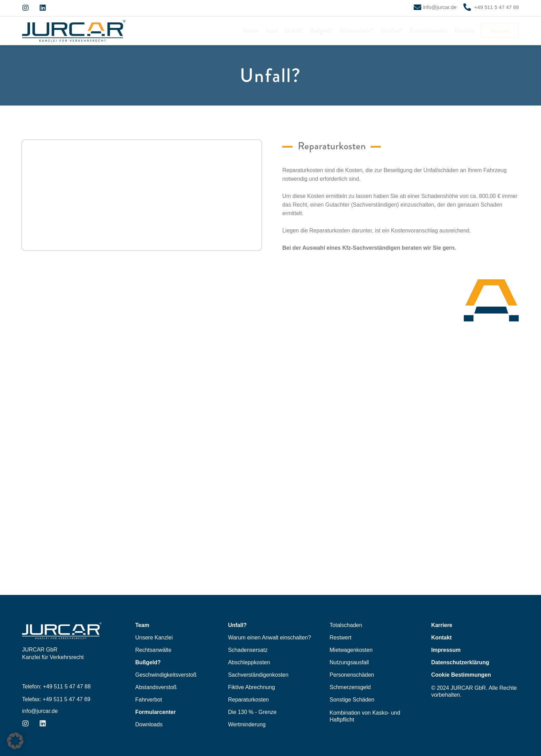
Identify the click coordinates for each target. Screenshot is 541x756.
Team (272, 31)
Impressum (446, 650)
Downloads (149, 724)
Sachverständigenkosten (258, 675)
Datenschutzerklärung (460, 662)
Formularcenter (429, 31)
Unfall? (294, 31)
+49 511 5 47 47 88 (496, 7)
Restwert (340, 638)
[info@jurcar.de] (417, 7)
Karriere (464, 31)
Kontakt (500, 31)
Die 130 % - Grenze (252, 712)
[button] (15, 741)
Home (250, 31)
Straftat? (392, 31)
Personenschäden (352, 675)
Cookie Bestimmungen (461, 675)
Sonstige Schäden (352, 700)
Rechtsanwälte (153, 650)
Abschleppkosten (249, 662)
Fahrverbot (149, 700)
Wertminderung (247, 724)
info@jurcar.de (440, 7)
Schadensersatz (248, 650)
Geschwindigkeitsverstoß (166, 675)
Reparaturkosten (248, 700)
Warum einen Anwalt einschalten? (269, 638)
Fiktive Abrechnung (252, 687)
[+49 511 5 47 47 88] (467, 7)
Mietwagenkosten (351, 650)
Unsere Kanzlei (154, 638)
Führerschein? (357, 31)
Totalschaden (346, 625)
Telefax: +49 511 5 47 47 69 (56, 699)
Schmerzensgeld (350, 687)
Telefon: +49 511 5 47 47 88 (56, 687)
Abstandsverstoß (156, 687)
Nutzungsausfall (349, 662)
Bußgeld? (321, 31)
